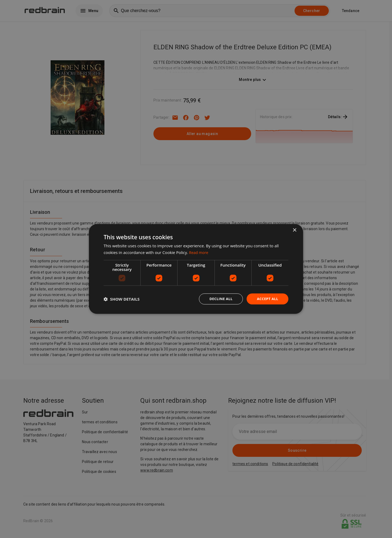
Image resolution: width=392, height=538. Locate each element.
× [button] (294, 230)
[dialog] (196, 269)
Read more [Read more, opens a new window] (199, 252)
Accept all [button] (267, 299)
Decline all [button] (218, 299)
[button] (122, 299)
